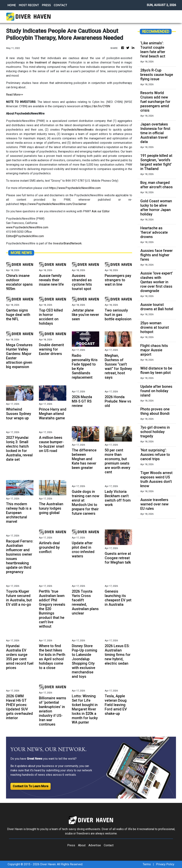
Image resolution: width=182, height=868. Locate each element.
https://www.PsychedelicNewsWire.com (75, 188)
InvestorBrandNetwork (67, 243)
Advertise (95, 845)
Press (71, 845)
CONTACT (60, 5)
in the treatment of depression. (46, 62)
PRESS (46, 5)
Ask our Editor (101, 211)
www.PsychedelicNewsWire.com (27, 227)
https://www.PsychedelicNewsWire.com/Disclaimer (53, 204)
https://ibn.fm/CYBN (97, 106)
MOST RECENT (29, 5)
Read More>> (15, 95)
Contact (109, 845)
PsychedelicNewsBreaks (77, 130)
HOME (12, 5)
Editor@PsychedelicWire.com (25, 236)
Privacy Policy (165, 864)
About (82, 845)
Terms (147, 864)
